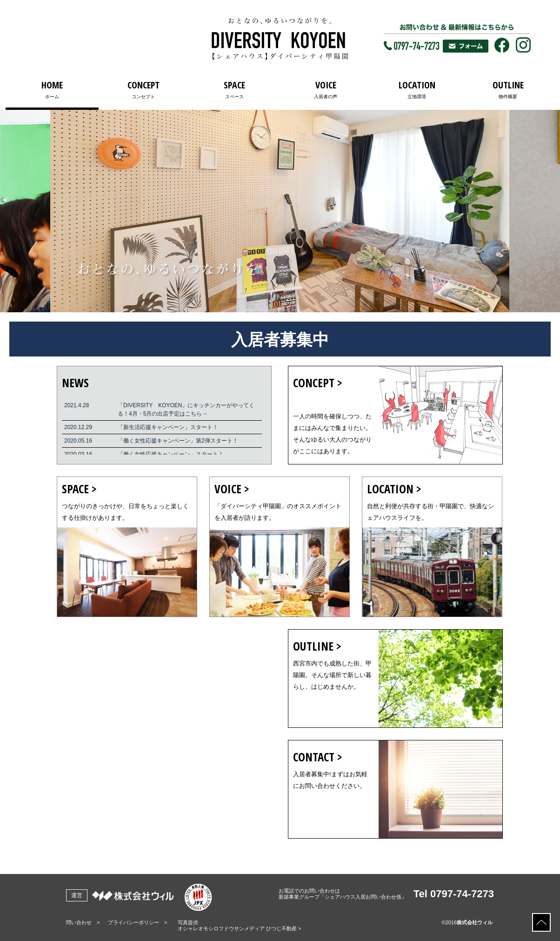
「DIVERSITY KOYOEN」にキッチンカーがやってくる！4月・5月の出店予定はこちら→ (186, 410)
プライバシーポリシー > (137, 922)
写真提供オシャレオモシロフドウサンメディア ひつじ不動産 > (240, 925)
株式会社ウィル (475, 922)
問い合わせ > (83, 922)
